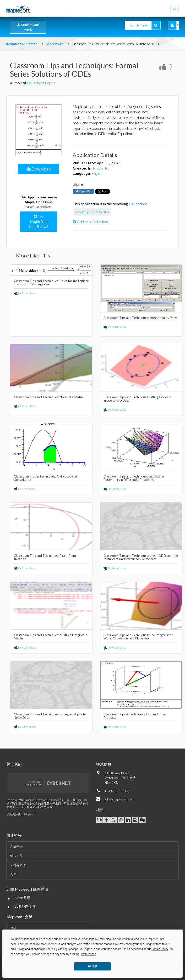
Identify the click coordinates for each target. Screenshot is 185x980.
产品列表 (16, 846)
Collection (137, 204)
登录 (13, 928)
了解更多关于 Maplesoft (21, 814)
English (97, 173)
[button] (172, 25)
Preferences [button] (89, 954)
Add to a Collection (90, 222)
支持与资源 (18, 865)
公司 (13, 874)
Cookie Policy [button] (160, 949)
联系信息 (104, 764)
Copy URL (83, 191)
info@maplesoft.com (119, 799)
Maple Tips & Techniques (92, 212)
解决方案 (16, 856)
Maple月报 (22, 898)
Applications (54, 44)
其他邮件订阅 (25, 906)
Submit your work (28, 27)
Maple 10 (101, 168)
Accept (92, 966)
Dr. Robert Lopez (39, 83)
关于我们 (14, 764)
